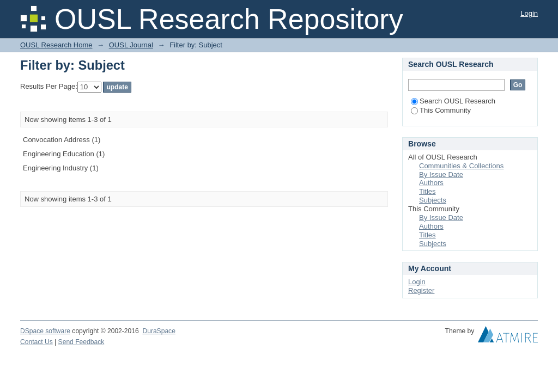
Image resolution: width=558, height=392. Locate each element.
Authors (431, 183)
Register (421, 290)
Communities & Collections (461, 166)
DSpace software (45, 331)
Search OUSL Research (453, 101)
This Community (441, 110)
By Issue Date (441, 174)
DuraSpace (159, 331)
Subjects (433, 200)
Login (529, 13)
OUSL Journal (131, 45)
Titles (427, 191)
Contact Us (37, 342)
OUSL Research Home (56, 45)
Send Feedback (81, 342)
